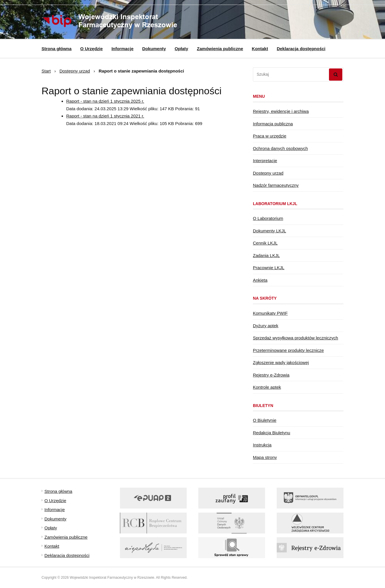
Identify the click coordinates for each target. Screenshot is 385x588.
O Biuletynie (265, 420)
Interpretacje (265, 161)
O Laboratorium (268, 218)
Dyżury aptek (266, 326)
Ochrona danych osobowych (280, 148)
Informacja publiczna (273, 124)
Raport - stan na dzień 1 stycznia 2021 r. (105, 116)
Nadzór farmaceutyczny (276, 185)
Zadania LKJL (266, 255)
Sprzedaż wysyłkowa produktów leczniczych (295, 338)
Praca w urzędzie (270, 136)
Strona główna (56, 49)
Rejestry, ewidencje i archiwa (281, 111)
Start (46, 71)
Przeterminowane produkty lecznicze (288, 350)
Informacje (123, 49)
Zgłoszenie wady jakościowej (281, 362)
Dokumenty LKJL (269, 231)
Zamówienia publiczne (220, 49)
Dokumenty (154, 49)
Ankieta (260, 280)
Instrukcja (262, 445)
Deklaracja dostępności (301, 49)
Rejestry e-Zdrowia (271, 375)
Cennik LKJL (265, 243)
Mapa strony (265, 457)
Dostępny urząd (75, 71)
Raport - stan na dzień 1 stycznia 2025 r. (105, 101)
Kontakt (260, 49)
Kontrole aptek (267, 387)
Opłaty (181, 49)
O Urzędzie (91, 49)
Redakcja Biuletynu (271, 433)
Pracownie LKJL (269, 268)
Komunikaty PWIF (270, 313)
